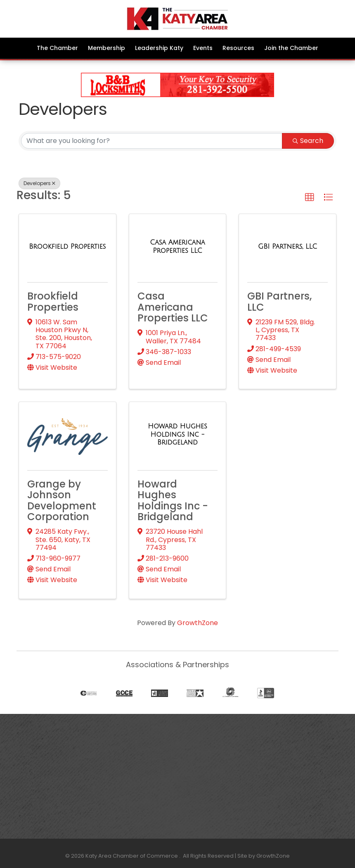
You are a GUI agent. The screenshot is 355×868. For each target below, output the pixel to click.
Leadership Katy (159, 48)
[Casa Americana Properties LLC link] (178, 246)
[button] (310, 197)
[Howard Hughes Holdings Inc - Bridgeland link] (178, 434)
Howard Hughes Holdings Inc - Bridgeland (173, 500)
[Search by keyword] (152, 141)
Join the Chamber (291, 48)
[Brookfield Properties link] (67, 247)
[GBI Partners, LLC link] (288, 247)
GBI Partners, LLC (279, 301)
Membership (106, 48)
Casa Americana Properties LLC (173, 307)
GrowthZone (198, 623)
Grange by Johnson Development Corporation (62, 500)
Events (203, 48)
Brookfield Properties (53, 301)
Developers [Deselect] (39, 183)
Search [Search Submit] (308, 141)
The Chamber (57, 48)
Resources (238, 48)
